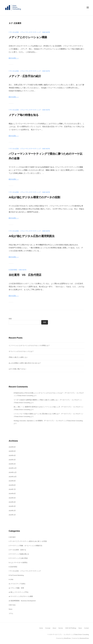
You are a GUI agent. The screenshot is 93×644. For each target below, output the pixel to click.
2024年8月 (12, 485)
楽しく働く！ (18, 407)
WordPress (67, 638)
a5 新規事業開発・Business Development (23, 601)
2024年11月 (13, 472)
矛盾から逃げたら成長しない (18, 357)
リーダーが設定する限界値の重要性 (25, 400)
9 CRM (11, 579)
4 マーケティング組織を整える (19, 554)
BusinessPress (84, 638)
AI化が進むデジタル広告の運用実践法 (35, 236)
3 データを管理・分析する (17, 550)
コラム (11, 613)
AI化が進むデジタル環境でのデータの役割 (38, 197)
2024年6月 (12, 494)
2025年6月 (12, 447)
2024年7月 (12, 489)
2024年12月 (13, 468)
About (53, 628)
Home (39, 628)
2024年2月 (12, 511)
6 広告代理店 (13, 270)
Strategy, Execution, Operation (24, 421)
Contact (86, 628)
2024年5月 (12, 498)
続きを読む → (14, 58)
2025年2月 (12, 464)
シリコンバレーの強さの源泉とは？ (25, 414)
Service (60, 628)
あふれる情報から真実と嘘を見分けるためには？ (25, 363)
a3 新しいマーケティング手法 (19, 592)
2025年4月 (12, 455)
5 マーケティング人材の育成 (18, 558)
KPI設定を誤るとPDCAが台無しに (25, 393)
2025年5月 (12, 451)
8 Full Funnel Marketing (17, 575)
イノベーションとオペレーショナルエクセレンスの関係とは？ (29, 345)
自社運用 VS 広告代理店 (28, 275)
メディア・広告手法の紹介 (27, 76)
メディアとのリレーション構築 (31, 37)
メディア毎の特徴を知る (26, 115)
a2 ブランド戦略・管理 (16, 588)
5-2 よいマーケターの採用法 (18, 563)
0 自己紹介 (12, 537)
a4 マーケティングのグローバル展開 (21, 596)
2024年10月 (13, 477)
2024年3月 (12, 506)
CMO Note (46, 32)
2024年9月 (12, 481)
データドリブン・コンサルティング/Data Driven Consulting (69, 634)
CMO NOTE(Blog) (70, 628)
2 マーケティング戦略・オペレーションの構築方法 (26, 546)
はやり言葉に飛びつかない (18, 369)
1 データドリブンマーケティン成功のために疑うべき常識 (28, 541)
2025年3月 (12, 460)
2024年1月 (12, 515)
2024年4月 (12, 502)
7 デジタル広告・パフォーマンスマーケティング (25, 32)
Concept (46, 628)
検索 (10, 319)
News (11, 609)
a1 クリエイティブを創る (17, 584)
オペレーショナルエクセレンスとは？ (21, 351)
